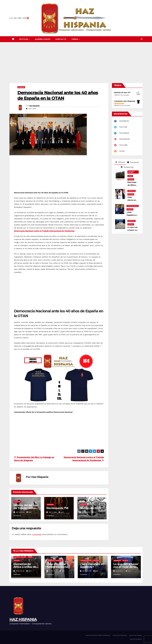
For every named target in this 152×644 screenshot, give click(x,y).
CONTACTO (61, 39)
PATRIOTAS (21, 87)
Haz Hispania (34, 106)
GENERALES (132, 191)
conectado (37, 534)
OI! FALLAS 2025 (90, 508)
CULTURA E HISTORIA (131, 172)
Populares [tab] (133, 162)
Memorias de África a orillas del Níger (25, 567)
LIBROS (130, 176)
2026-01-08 (87, 571)
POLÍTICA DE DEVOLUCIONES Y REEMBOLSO (98, 635)
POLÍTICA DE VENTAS (136, 639)
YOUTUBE (121, 145)
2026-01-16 (20, 571)
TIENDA (75, 39)
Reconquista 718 (57, 508)
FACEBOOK (122, 121)
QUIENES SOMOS (43, 39)
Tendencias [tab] (127, 167)
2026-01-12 (53, 571)
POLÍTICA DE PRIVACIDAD (120, 635)
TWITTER (121, 127)
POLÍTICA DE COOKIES (135, 635)
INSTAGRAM (122, 139)
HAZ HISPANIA (23, 619)
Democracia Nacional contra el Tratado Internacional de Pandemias (44, 231)
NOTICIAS (24, 39)
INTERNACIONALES (133, 206)
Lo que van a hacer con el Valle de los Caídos (126, 567)
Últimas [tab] (120, 162)
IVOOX (119, 151)
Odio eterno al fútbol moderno (57, 565)
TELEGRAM (122, 133)
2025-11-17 (120, 571)
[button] (142, 39)
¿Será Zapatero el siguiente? (132, 215)
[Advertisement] (76, 59)
